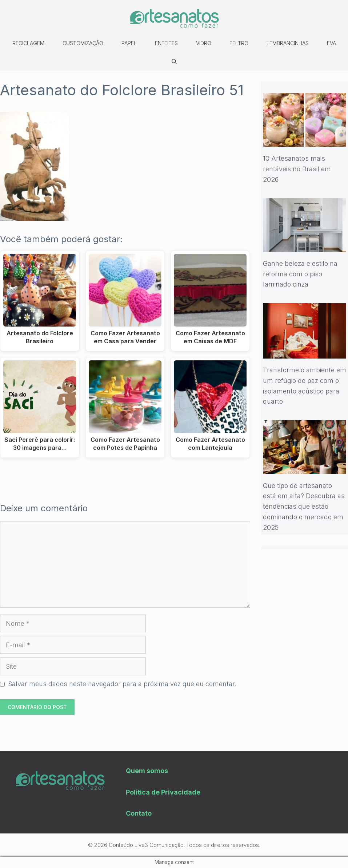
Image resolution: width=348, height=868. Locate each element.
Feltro (239, 43)
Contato (139, 813)
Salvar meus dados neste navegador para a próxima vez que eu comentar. (122, 684)
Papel (129, 43)
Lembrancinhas (288, 43)
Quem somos (147, 771)
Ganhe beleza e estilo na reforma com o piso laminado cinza (300, 274)
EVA (331, 43)
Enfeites (166, 43)
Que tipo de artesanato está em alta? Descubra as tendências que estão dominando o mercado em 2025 (304, 507)
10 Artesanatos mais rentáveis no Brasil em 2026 (297, 169)
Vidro (204, 43)
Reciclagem (28, 43)
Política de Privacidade (163, 792)
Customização (83, 43)
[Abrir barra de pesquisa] (174, 61)
